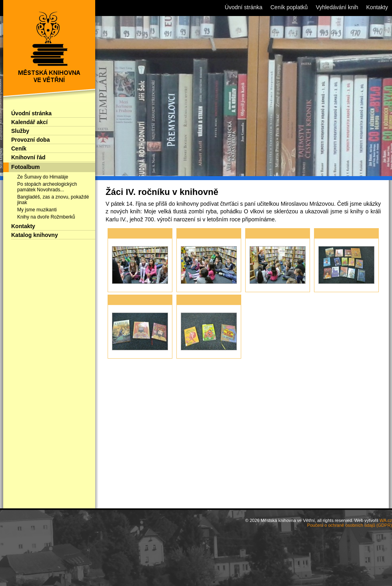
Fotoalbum (26, 167)
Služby (20, 131)
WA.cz (386, 520)
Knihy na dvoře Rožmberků (46, 217)
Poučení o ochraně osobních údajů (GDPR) (350, 525)
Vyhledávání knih (337, 7)
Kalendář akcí (29, 122)
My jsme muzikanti (37, 210)
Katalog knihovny (35, 235)
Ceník (19, 149)
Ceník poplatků (289, 7)
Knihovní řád (28, 157)
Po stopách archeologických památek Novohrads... (47, 187)
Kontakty (23, 226)
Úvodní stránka (31, 113)
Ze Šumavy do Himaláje (43, 177)
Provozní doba (30, 140)
